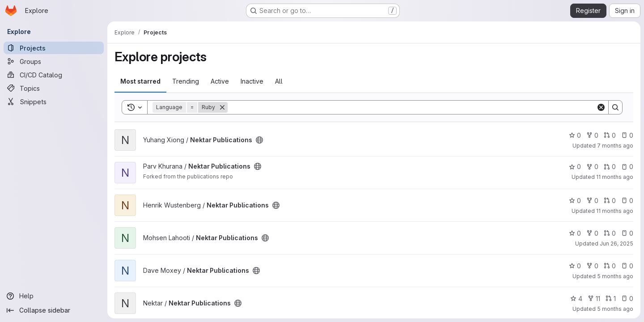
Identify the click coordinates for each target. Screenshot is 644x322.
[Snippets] (54, 102)
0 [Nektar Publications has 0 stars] (575, 135)
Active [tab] (220, 81)
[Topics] (54, 88)
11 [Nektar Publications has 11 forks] (594, 299)
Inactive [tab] (252, 81)
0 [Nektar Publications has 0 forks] (592, 135)
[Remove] (222, 107)
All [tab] (279, 81)
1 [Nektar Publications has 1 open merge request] (611, 299)
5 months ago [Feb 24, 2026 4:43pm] (615, 309)
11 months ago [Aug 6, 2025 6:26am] (615, 177)
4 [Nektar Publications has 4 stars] (576, 299)
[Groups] (54, 61)
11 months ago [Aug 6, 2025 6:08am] (615, 211)
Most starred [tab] (140, 81)
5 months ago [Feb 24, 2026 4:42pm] (615, 276)
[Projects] (54, 48)
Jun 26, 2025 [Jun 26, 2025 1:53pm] (616, 244)
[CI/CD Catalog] (54, 75)
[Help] (54, 296)
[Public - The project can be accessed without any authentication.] (259, 140)
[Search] (412, 107)
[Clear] (601, 107)
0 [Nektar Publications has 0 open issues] (627, 135)
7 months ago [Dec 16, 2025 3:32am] (615, 146)
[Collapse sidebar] (54, 310)
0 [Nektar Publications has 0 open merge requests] (610, 135)
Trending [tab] (186, 81)
